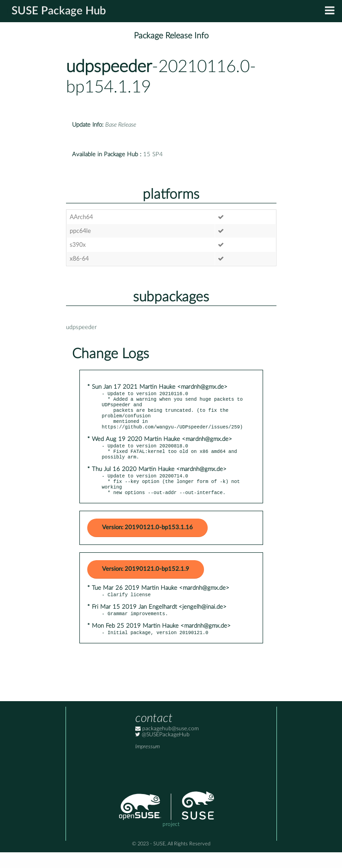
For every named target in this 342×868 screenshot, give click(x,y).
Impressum (147, 762)
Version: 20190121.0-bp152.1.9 (146, 582)
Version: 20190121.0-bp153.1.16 (147, 541)
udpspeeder (109, 67)
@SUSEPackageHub (162, 750)
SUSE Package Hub (59, 11)
